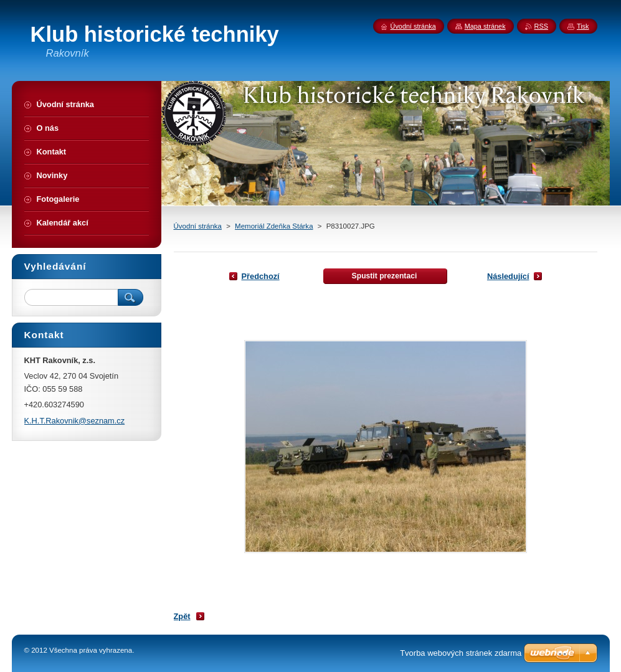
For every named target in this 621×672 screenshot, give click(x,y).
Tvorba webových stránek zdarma (461, 653)
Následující (508, 276)
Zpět (182, 616)
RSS (541, 26)
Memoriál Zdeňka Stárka (274, 226)
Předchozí (261, 276)
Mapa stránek (485, 26)
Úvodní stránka (198, 226)
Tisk (583, 26)
